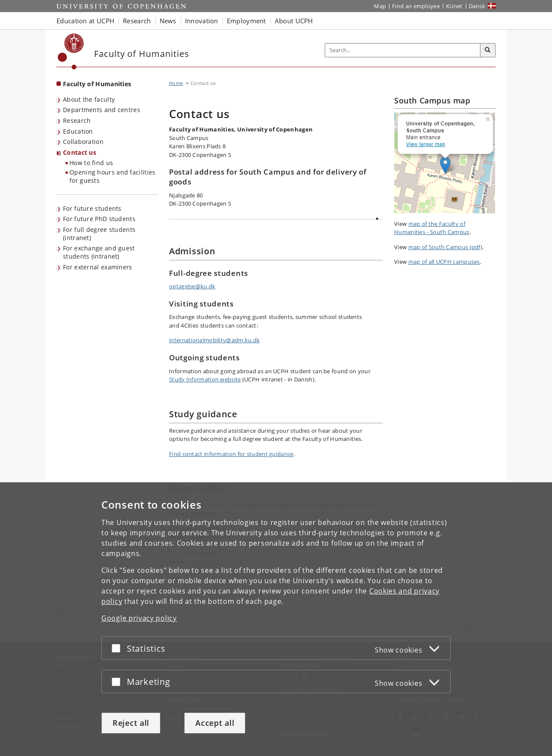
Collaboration (83, 142)
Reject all (131, 723)
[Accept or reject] (118, 648)
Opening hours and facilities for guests (112, 176)
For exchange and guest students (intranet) (99, 252)
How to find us (91, 163)
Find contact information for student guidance (231, 454)
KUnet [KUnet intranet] (454, 6)
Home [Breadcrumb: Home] (176, 83)
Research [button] (137, 21)
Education (78, 131)
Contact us (80, 152)
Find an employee (416, 6)
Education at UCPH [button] (85, 21)
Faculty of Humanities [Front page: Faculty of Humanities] (97, 84)
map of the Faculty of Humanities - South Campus (432, 228)
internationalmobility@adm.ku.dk (214, 340)
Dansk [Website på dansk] (477, 6)
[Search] (488, 50)
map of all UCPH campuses (444, 262)
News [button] (168, 21)
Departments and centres (102, 110)
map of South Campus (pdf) (445, 247)
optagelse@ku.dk (192, 286)
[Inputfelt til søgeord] (403, 50)
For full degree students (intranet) (99, 234)
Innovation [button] (202, 21)
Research (77, 120)
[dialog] (276, 619)
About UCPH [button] (294, 21)
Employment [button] (246, 21)
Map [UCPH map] (380, 6)
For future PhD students (99, 219)
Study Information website (205, 379)
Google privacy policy (139, 618)
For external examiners (98, 267)
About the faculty (89, 99)
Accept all (215, 723)
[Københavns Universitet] (71, 52)
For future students (92, 208)
